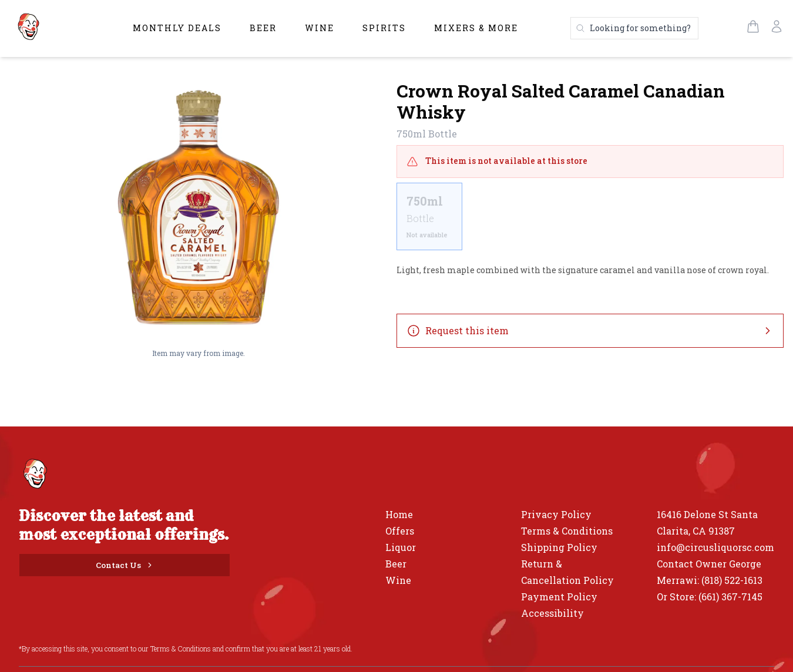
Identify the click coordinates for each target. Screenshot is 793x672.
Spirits (384, 28)
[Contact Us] (125, 565)
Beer (263, 28)
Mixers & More (476, 28)
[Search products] (634, 28)
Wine (320, 28)
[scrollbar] (590, 221)
